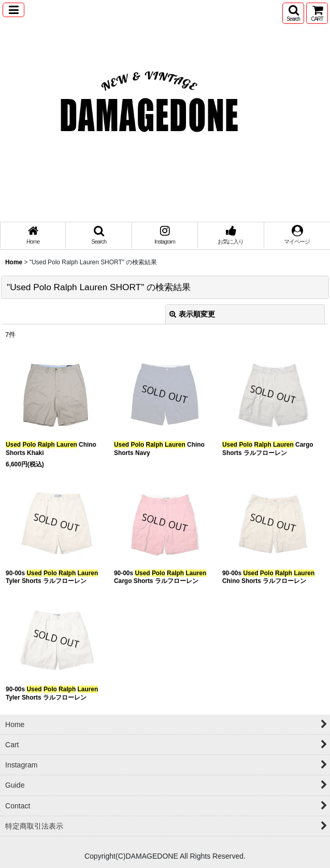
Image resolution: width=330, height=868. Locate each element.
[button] (13, 10)
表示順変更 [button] (192, 314)
